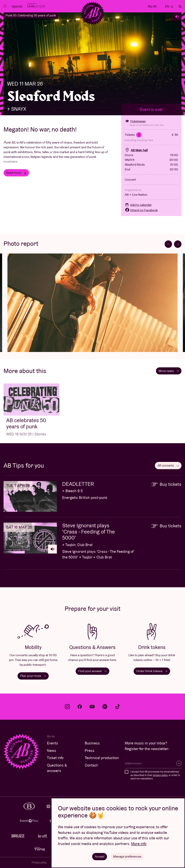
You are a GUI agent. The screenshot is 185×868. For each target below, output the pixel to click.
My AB (152, 6)
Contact (91, 765)
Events (53, 743)
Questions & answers (57, 768)
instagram (67, 707)
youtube (92, 707)
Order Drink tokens (152, 671)
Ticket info (55, 758)
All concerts (168, 465)
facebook (80, 707)
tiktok (118, 707)
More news (169, 371)
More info (139, 844)
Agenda (17, 6)
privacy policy (160, 775)
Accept (100, 856)
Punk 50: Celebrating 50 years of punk (31, 15)
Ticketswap (135, 121)
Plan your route (33, 676)
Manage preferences (127, 856)
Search (180, 7)
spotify (105, 707)
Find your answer (92, 671)
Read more (16, 173)
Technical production (102, 758)
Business (92, 743)
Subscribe (179, 763)
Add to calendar (138, 205)
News (52, 751)
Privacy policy (39, 863)
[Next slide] (178, 244)
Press (90, 751)
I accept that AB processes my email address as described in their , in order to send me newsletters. (155, 775)
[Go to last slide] (168, 244)
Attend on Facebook (141, 210)
